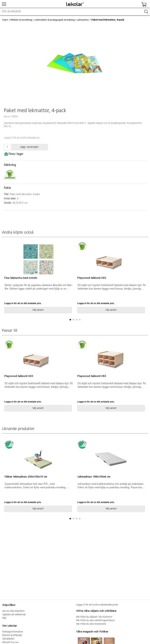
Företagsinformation (13, 632)
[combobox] (75, 12)
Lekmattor (83, 20)
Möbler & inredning (21, 20)
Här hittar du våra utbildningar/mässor (96, 621)
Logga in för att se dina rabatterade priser (97, 605)
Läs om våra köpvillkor (13, 611)
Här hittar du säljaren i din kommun (94, 617)
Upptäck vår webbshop (14, 615)
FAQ (4, 618)
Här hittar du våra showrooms (91, 624)
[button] (70, 320)
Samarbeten (8, 639)
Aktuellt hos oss (10, 642)
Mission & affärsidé (12, 635)
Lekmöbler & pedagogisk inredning (55, 20)
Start (5, 20)
